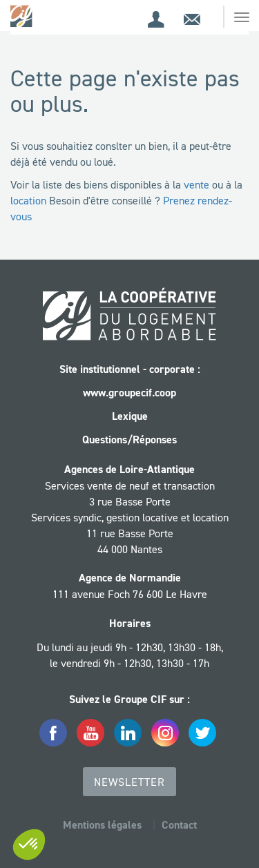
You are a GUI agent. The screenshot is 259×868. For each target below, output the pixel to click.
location (28, 200)
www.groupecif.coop (129, 393)
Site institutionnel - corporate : (130, 369)
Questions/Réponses (129, 440)
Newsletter (129, 782)
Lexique (130, 416)
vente (196, 184)
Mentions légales (102, 825)
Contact (179, 825)
